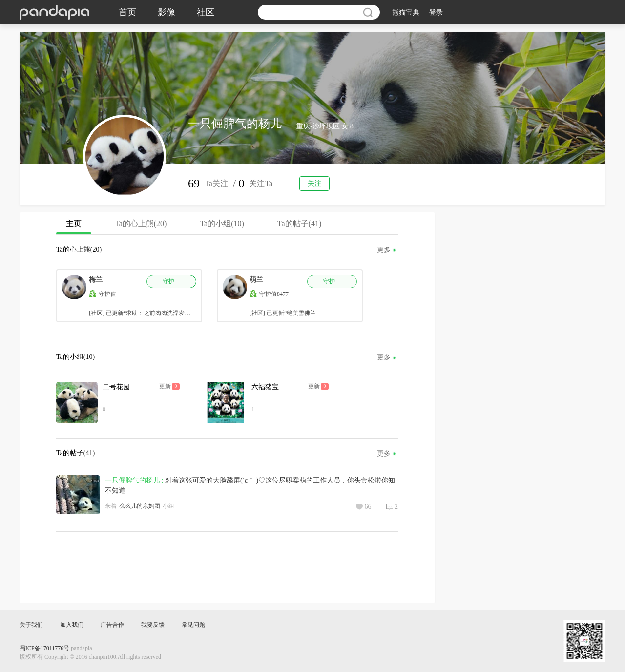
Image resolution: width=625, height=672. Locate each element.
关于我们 (31, 625)
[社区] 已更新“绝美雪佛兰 (283, 313)
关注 (314, 183)
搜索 (368, 12)
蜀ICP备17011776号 (44, 648)
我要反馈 (153, 625)
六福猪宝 (265, 387)
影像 (167, 12)
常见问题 (193, 625)
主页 (74, 227)
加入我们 (72, 625)
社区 (206, 12)
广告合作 (112, 625)
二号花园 (116, 387)
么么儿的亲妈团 (140, 506)
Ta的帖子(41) (299, 223)
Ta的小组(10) (222, 223)
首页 (127, 12)
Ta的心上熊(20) (141, 223)
